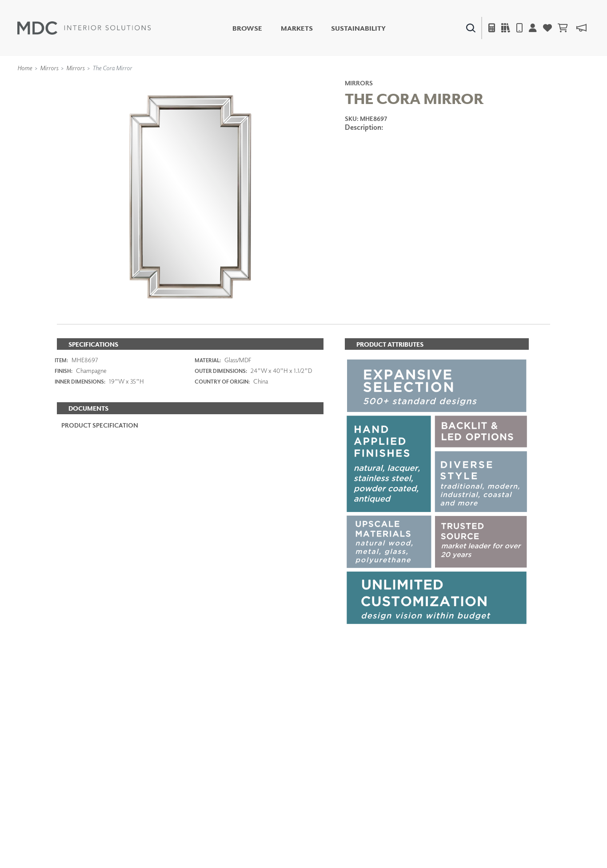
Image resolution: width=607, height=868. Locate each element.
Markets (297, 28)
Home (25, 68)
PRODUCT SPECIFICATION (100, 425)
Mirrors (49, 68)
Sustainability (358, 28)
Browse (247, 28)
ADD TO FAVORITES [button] (395, 155)
